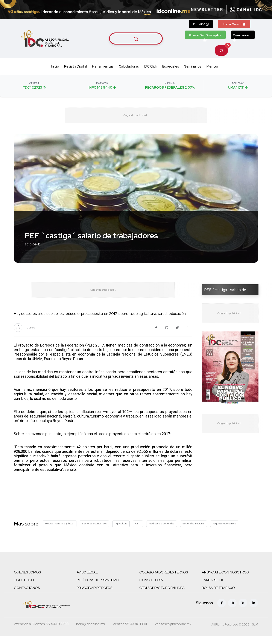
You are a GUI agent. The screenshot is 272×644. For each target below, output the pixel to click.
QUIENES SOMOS (27, 580)
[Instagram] (232, 611)
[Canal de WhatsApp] (246, 10)
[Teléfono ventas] (130, 633)
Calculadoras (129, 66)
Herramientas (103, 66)
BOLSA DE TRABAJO (218, 596)
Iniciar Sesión (234, 24)
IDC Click (151, 66)
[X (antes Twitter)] (243, 611)
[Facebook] (222, 611)
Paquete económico (224, 532)
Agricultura (121, 532)
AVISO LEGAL (87, 580)
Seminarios (241, 36)
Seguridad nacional (194, 532)
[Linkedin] (254, 611)
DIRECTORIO (24, 588)
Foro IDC (201, 24)
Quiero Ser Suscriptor (205, 36)
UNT (138, 532)
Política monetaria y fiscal (60, 532)
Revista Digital (76, 66)
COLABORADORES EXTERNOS (164, 580)
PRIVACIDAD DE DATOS (94, 596)
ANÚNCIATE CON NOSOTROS (225, 580)
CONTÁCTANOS (27, 596)
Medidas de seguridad (162, 532)
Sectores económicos (94, 532)
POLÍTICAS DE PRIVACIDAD (98, 588)
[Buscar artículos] (136, 39)
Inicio (55, 66)
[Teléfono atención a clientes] (41, 633)
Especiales (171, 66)
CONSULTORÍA (151, 588)
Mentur (212, 66)
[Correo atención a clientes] (91, 633)
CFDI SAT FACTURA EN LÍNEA (162, 596)
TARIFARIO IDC (213, 588)
